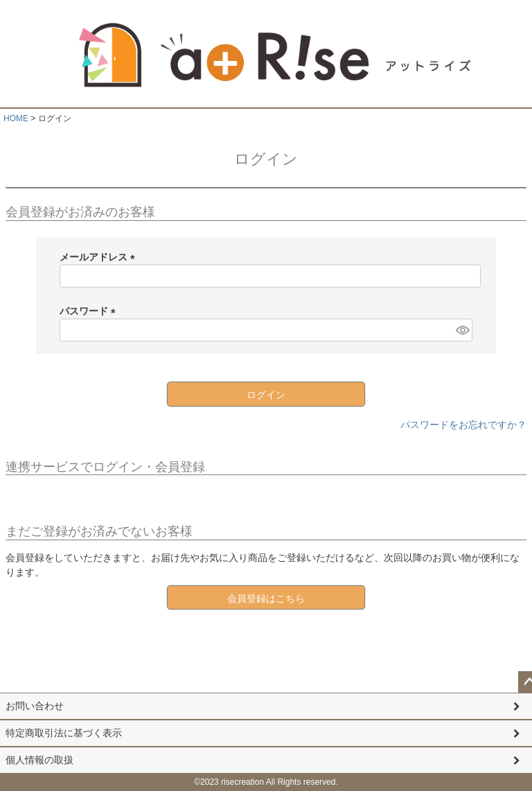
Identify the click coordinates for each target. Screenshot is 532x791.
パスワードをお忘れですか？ (463, 425)
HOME (16, 118)
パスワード (90, 311)
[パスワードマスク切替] (462, 330)
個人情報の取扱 (39, 760)
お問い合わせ (35, 706)
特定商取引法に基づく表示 (64, 733)
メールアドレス (100, 257)
